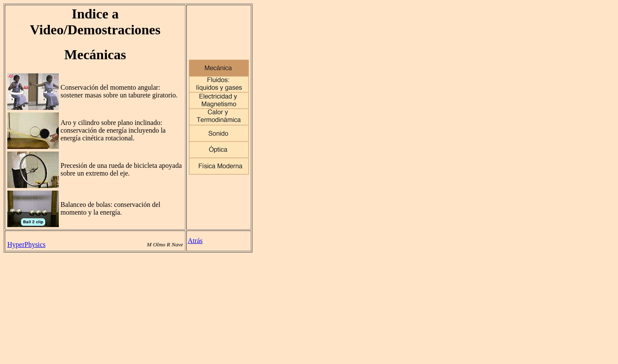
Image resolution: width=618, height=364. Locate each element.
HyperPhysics (26, 244)
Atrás (195, 241)
